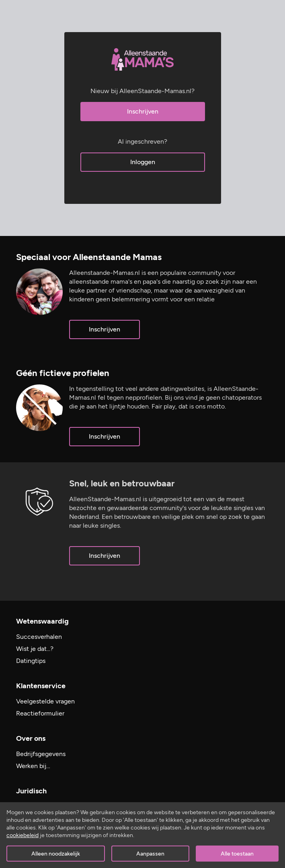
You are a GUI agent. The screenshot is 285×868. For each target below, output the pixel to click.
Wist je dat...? (35, 649)
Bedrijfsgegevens (41, 754)
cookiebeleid (23, 835)
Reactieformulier (40, 713)
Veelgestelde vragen (45, 701)
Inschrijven (143, 111)
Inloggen (143, 162)
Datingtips (31, 661)
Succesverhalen (39, 637)
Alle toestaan (237, 854)
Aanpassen (150, 854)
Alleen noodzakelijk (56, 854)
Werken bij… (33, 766)
